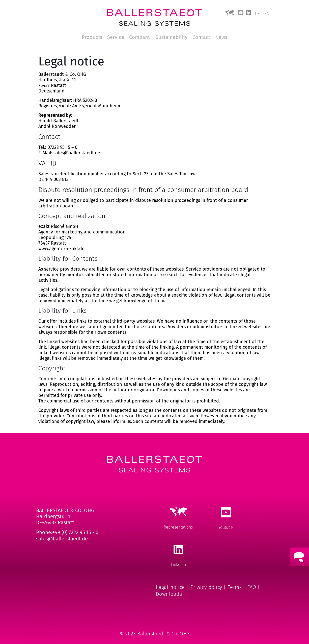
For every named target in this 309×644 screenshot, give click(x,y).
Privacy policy (206, 587)
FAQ (252, 587)
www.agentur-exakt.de (61, 249)
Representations (178, 527)
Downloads (169, 594)
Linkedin (178, 565)
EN (267, 14)
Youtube (226, 527)
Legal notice (170, 587)
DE (257, 14)
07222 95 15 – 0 (62, 147)
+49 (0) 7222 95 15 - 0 (75, 532)
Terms (235, 587)
